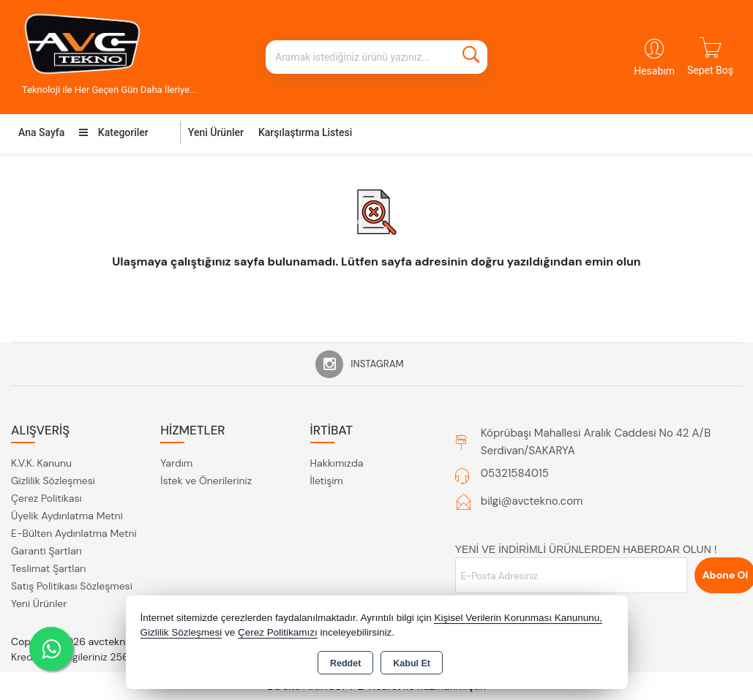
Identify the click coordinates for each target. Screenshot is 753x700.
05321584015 (515, 473)
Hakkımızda (337, 463)
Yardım (176, 463)
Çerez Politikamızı (278, 632)
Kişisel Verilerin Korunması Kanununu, (518, 618)
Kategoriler (113, 132)
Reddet (345, 663)
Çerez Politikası (46, 498)
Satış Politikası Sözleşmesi (72, 586)
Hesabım (654, 71)
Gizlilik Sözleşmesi (53, 481)
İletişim (327, 481)
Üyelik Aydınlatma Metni (67, 516)
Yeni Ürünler (39, 603)
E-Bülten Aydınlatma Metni (74, 533)
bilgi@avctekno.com (532, 501)
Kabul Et (412, 663)
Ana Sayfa (41, 132)
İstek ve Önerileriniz (206, 481)
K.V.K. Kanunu (41, 463)
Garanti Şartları (46, 551)
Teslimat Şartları (48, 568)
